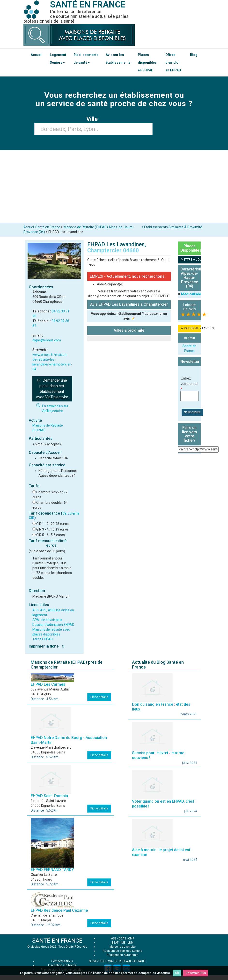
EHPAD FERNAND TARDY (52, 870)
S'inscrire (192, 412)
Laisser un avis (189, 307)
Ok (177, 973)
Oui (164, 260)
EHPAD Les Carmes (48, 684)
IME (123, 943)
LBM (131, 943)
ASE (114, 939)
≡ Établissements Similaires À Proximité (172, 227)
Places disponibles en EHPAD (147, 62)
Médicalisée (191, 294)
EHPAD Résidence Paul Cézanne (59, 910)
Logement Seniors (58, 59)
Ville (93, 119)
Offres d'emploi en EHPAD (173, 62)
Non (92, 265)
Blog (194, 55)
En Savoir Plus (196, 973)
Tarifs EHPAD (43, 639)
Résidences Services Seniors (122, 951)
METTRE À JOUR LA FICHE (191, 259)
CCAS (122, 939)
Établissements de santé (86, 59)
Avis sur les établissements (118, 59)
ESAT (115, 943)
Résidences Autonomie (122, 955)
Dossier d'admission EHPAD (53, 625)
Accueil (37, 55)
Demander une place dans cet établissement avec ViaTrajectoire (52, 389)
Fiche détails (99, 697)
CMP (131, 939)
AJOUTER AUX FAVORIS (191, 328)
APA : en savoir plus (47, 620)
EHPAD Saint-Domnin (49, 796)
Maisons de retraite (123, 947)
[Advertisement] (114, 186)
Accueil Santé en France (42, 227)
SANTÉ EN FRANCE (57, 941)
